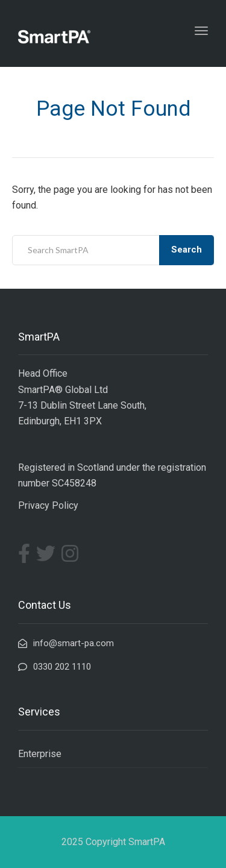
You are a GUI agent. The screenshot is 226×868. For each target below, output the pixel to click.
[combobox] (113, 250)
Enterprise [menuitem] (40, 754)
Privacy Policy (48, 505)
